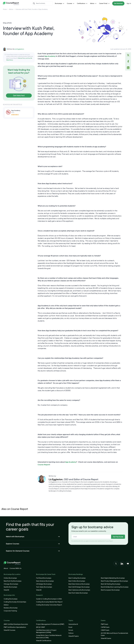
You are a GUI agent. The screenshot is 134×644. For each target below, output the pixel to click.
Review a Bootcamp (11, 608)
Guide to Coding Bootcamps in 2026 (49, 599)
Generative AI (73, 624)
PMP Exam (105, 624)
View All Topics (74, 636)
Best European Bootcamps (110, 590)
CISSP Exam (105, 630)
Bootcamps (60, 3)
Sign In (129, 3)
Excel (70, 627)
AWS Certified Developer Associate (16, 624)
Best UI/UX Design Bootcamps (79, 587)
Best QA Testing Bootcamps (111, 584)
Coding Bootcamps (11, 599)
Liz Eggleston (19, 49)
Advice (93, 3)
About (6, 568)
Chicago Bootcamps (11, 584)
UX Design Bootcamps (44, 584)
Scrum (71, 630)
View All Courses (9, 630)
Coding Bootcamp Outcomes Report (49, 605)
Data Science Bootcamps (45, 581)
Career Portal (105, 3)
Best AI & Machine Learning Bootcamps (115, 587)
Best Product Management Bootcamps (114, 581)
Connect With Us (15, 568)
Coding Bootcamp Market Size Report (49, 602)
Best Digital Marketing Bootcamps (113, 578)
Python (71, 633)
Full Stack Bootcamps (44, 578)
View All (6, 590)
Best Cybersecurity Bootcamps (79, 590)
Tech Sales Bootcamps (44, 587)
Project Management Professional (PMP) (50, 624)
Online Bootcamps (10, 578)
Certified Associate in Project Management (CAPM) (46, 631)
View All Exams (106, 638)
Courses (71, 3)
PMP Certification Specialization (15, 627)
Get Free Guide (118, 537)
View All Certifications (44, 641)
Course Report (44, 465)
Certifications (82, 3)
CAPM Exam (105, 627)
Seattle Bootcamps (10, 587)
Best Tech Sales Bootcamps (78, 593)
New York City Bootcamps (13, 581)
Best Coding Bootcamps (77, 578)
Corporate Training (10, 611)
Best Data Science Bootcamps (79, 584)
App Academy (50, 56)
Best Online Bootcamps (77, 581)
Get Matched (118, 3)
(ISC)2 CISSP (41, 627)
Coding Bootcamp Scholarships (15, 602)
